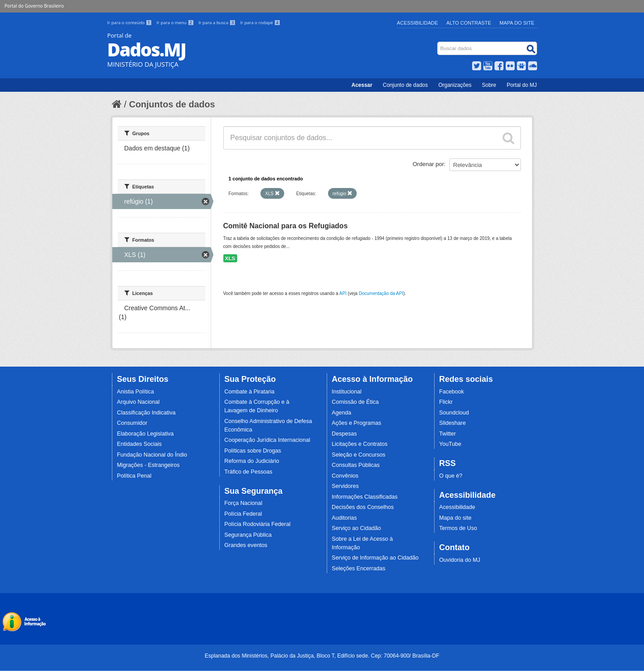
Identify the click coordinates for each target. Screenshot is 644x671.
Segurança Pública (248, 535)
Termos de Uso (458, 528)
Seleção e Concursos (358, 455)
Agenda (341, 413)
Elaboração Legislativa (145, 434)
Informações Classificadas (365, 497)
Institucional (347, 392)
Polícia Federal (243, 514)
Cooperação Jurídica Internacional (267, 440)
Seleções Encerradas (358, 568)
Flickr (446, 402)
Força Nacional (243, 503)
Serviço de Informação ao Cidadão (375, 558)
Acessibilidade (418, 23)
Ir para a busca (217, 23)
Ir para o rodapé (260, 23)
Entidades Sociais (139, 444)
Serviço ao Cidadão (356, 528)
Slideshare (452, 423)
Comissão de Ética (355, 402)
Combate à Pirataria (249, 392)
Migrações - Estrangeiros (148, 465)
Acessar (362, 85)
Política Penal (134, 476)
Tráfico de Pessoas (248, 472)
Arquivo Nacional (138, 402)
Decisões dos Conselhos (363, 507)
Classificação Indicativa (146, 413)
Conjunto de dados (405, 85)
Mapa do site (455, 518)
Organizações (455, 85)
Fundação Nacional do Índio (152, 455)
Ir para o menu (176, 23)
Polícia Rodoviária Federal (257, 524)
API (343, 293)
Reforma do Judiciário (252, 461)
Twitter (447, 434)
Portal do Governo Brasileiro (34, 6)
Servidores (345, 486)
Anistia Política (135, 392)
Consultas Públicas (356, 465)
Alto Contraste (469, 23)
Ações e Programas (356, 423)
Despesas (344, 434)
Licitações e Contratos (360, 444)
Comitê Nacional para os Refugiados (286, 226)
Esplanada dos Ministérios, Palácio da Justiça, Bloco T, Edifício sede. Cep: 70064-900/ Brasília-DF (322, 656)
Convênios (345, 476)
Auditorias (344, 518)
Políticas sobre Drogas (253, 451)
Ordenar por (428, 164)
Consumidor (132, 423)
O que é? (451, 476)
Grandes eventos (246, 545)
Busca (438, 44)
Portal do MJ (522, 85)
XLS (230, 258)
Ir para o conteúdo (130, 23)
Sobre (489, 85)
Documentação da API (381, 293)
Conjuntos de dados (172, 104)
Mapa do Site (517, 23)
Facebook (451, 392)
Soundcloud (454, 413)
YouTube (450, 444)
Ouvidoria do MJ (460, 560)
